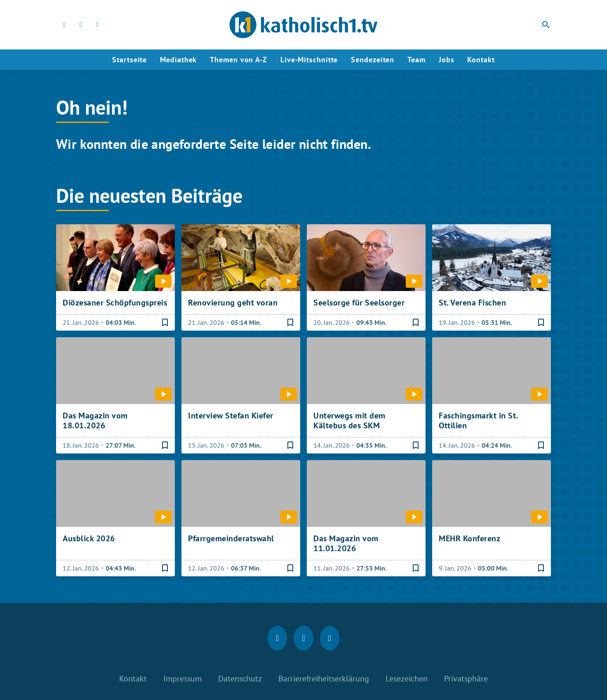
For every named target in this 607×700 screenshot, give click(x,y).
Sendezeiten (373, 60)
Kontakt (481, 60)
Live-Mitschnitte (309, 60)
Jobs (447, 60)
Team (416, 60)
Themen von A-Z (239, 60)
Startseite (129, 60)
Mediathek (178, 60)
